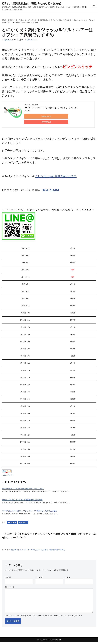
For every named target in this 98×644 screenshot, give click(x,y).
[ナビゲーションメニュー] (94, 6)
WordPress (57, 642)
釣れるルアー (23, 523)
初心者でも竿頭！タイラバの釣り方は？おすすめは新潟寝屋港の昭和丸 (40, 551)
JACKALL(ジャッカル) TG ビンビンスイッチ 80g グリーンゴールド (51, 108)
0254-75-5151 (51, 187)
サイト (67, 578)
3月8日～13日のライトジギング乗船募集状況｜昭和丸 (23, 500)
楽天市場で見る (56, 116)
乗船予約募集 (12, 523)
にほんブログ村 (8, 475)
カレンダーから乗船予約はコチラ (56, 173)
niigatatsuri (8, 40)
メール (39, 578)
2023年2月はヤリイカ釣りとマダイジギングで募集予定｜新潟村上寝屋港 (31, 511)
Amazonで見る (34, 116)
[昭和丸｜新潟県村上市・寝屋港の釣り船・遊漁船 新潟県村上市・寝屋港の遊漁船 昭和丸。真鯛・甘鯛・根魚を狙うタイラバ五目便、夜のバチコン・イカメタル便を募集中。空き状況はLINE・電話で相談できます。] (45, 6)
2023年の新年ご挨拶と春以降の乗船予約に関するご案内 (24, 489)
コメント (10, 588)
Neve (39, 642)
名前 (8, 578)
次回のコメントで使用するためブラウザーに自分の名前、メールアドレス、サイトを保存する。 (45, 618)
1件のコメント (32, 40)
